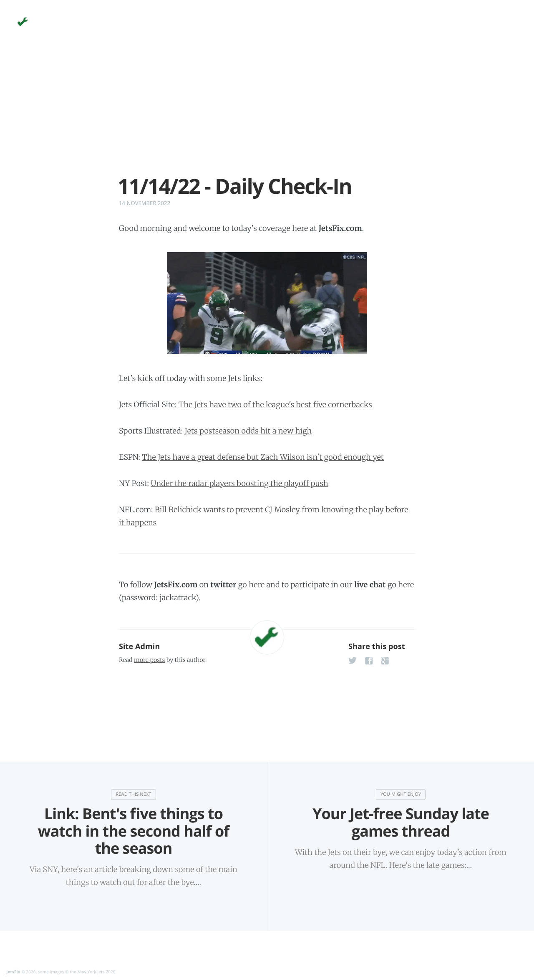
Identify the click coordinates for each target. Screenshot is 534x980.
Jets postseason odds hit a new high (248, 431)
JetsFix (13, 972)
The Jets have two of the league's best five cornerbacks (275, 405)
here (257, 585)
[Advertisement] (267, 116)
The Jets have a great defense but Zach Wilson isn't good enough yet (263, 457)
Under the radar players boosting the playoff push (239, 483)
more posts (149, 660)
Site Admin (139, 647)
